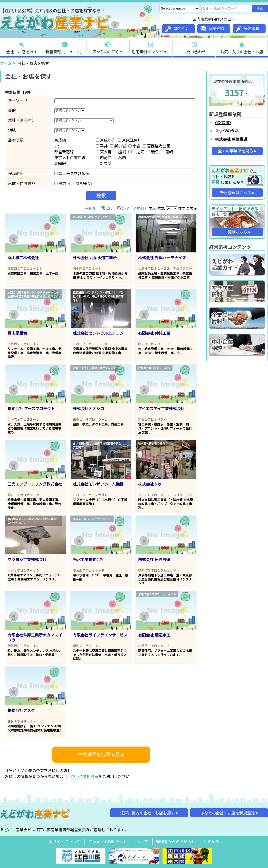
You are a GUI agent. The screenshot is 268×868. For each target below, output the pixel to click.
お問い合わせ (194, 46)
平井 (102, 146)
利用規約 (211, 841)
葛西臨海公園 (157, 146)
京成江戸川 (130, 140)
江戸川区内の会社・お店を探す (147, 813)
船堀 (120, 152)
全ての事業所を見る (236, 151)
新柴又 (104, 163)
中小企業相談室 (85, 776)
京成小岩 (106, 140)
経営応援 (248, 29)
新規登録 (212, 28)
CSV (109, 208)
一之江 (136, 152)
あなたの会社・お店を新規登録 (228, 813)
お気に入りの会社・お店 (242, 46)
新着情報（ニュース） (65, 46)
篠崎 (167, 152)
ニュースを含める (72, 173)
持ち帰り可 (83, 183)
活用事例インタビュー (151, 46)
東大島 (104, 152)
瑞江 (153, 152)
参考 (28, 120)
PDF (93, 208)
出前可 (62, 183)
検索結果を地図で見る (101, 754)
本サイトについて (64, 841)
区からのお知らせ (108, 46)
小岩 (134, 146)
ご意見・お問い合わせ (108, 841)
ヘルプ (142, 841)
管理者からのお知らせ (176, 841)
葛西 (120, 157)
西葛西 (104, 157)
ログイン (177, 29)
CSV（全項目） (135, 208)
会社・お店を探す (22, 46)
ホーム (6, 63)
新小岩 (118, 146)
